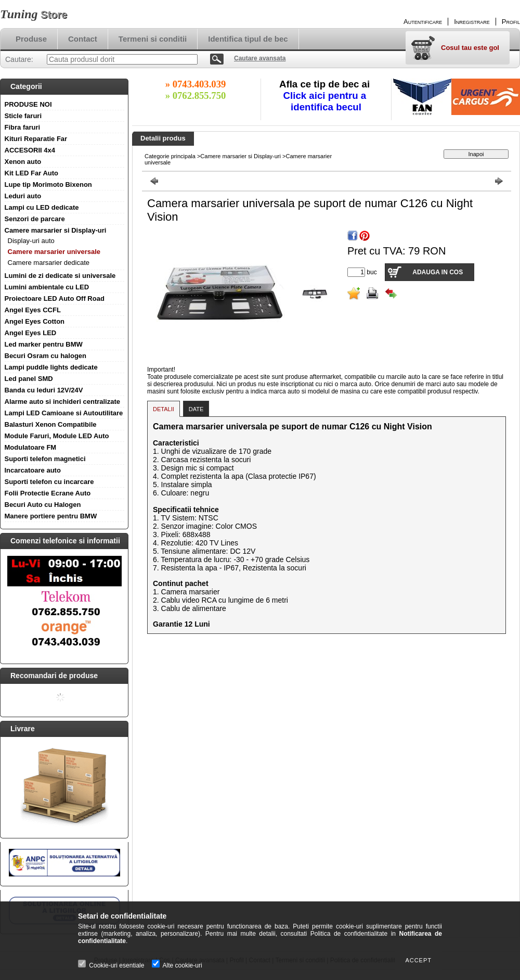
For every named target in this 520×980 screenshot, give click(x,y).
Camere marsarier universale (54, 252)
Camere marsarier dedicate (49, 263)
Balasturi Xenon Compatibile (51, 424)
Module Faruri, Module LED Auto (57, 436)
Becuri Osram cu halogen (46, 356)
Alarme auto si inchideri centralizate (63, 402)
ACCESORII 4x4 (30, 150)
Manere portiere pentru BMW (51, 516)
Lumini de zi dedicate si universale (60, 276)
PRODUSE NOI (28, 104)
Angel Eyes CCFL (33, 310)
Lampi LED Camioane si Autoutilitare (64, 413)
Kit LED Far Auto (32, 173)
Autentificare (423, 22)
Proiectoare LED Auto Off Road (55, 298)
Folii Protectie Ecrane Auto (48, 493)
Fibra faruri (23, 127)
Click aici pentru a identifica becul (326, 101)
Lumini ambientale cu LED (47, 287)
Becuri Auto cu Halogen (43, 505)
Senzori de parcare (35, 219)
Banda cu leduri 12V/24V (44, 390)
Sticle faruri (23, 116)
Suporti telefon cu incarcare (49, 482)
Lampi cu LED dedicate (42, 207)
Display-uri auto (31, 241)
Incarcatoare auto (33, 470)
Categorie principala (170, 156)
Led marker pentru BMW (44, 344)
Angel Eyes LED (31, 333)
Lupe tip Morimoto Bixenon (48, 184)
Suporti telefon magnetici (45, 459)
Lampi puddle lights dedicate (51, 367)
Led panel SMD (29, 379)
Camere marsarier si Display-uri (56, 230)
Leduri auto (23, 196)
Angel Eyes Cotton (35, 321)
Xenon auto (23, 162)
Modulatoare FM (31, 447)
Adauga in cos (438, 272)
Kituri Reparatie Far (36, 139)
